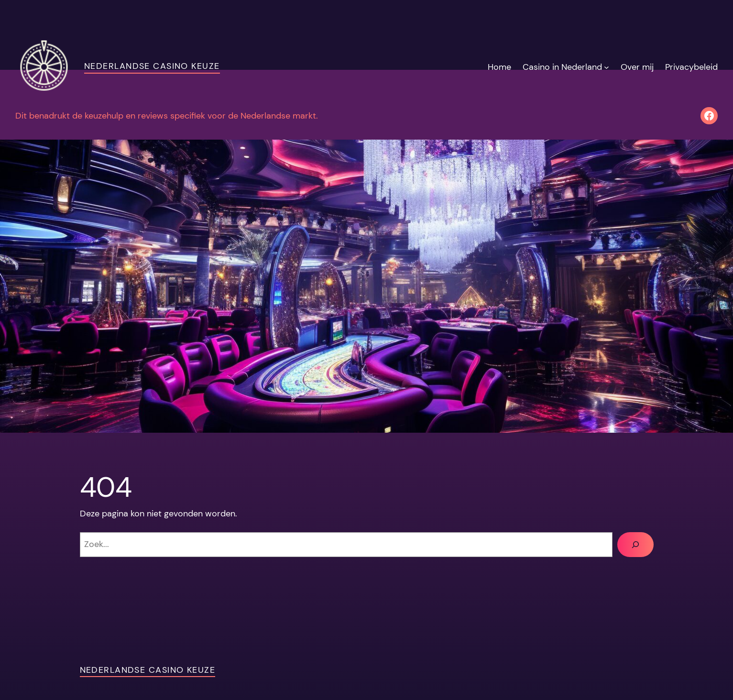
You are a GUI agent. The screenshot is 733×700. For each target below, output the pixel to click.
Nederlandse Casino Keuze (152, 66)
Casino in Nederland (562, 67)
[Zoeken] (635, 545)
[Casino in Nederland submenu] (607, 67)
